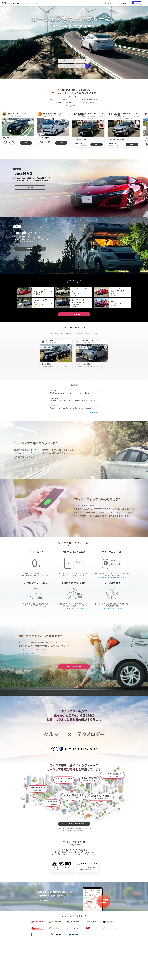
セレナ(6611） (47, 364)
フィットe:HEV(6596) (82, 139)
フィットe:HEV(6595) (117, 139)
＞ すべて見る (94, 413)
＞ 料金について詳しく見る (74, 608)
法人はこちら (124, 3)
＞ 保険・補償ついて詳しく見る (112, 608)
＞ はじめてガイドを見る (26, 653)
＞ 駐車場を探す (43, 901)
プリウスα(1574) (9, 138)
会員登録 (136, 3)
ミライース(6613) (84, 364)
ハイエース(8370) (45, 138)
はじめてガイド (111, 3)
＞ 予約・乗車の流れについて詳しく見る (112, 578)
